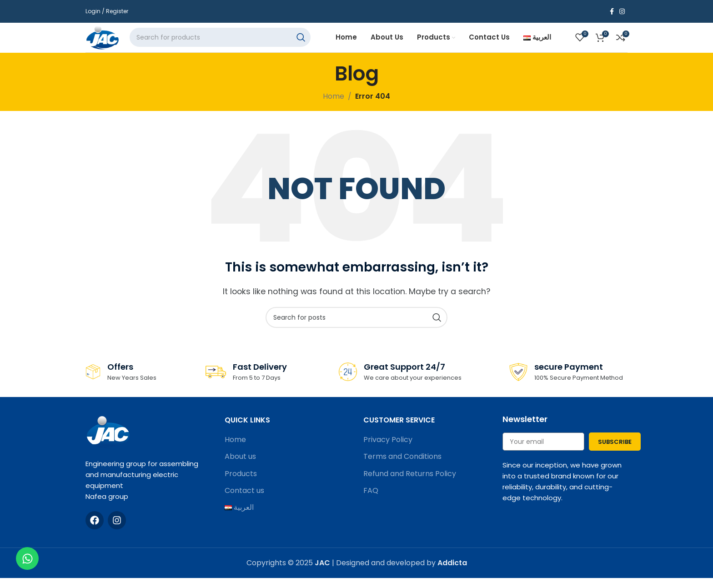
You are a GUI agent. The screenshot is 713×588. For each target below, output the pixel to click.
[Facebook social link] (612, 12)
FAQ (371, 502)
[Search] (231, 43)
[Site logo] (110, 43)
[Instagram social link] (622, 12)
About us (240, 467)
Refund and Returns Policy (410, 485)
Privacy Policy (388, 451)
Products (241, 485)
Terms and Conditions (402, 467)
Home (235, 451)
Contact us (244, 502)
